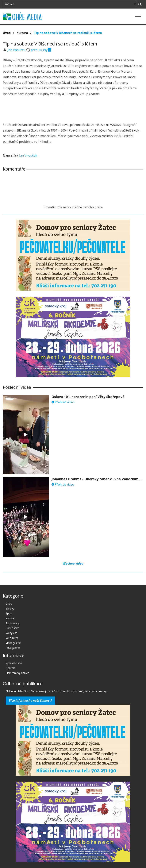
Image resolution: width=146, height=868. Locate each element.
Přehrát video (63, 402)
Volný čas (12, 633)
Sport (9, 613)
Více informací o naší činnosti (30, 700)
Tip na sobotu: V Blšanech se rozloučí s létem (68, 33)
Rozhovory (12, 623)
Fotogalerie (13, 648)
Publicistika (12, 628)
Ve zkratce (12, 638)
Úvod (7, 33)
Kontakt (11, 668)
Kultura (22, 33)
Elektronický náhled (17, 673)
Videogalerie (13, 643)
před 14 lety (39, 50)
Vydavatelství (14, 663)
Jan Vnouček (17, 50)
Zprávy (10, 608)
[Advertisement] (73, 110)
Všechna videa (73, 563)
